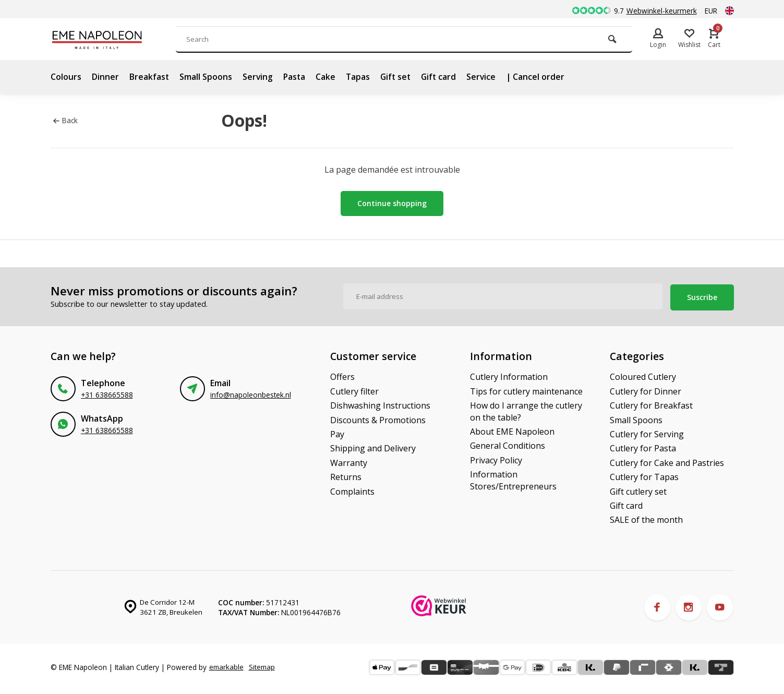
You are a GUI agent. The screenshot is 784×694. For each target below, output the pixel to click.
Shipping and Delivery (373, 447)
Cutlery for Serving (647, 433)
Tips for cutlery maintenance (526, 390)
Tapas (360, 77)
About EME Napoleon (512, 430)
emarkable (227, 663)
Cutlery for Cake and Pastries (667, 462)
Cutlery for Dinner (646, 390)
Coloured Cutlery (643, 376)
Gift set (399, 77)
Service (486, 77)
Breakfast (149, 77)
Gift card (443, 77)
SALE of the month (646, 519)
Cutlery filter (354, 390)
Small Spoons (206, 77)
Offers (342, 376)
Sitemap (67, 673)
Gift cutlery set (638, 490)
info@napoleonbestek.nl (251, 394)
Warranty (349, 462)
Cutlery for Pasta (643, 447)
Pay (337, 433)
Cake (328, 77)
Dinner (105, 77)
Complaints (352, 490)
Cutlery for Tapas (644, 476)
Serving (258, 77)
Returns (346, 476)
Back (65, 120)
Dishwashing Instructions (380, 404)
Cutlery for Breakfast (651, 404)
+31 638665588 (107, 394)
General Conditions (508, 445)
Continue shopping (392, 203)
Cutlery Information (509, 376)
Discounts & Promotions (378, 418)
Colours (66, 77)
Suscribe (702, 296)
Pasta (296, 77)
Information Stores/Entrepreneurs (513, 479)
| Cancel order (541, 77)
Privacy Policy (496, 459)
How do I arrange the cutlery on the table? (526, 410)
